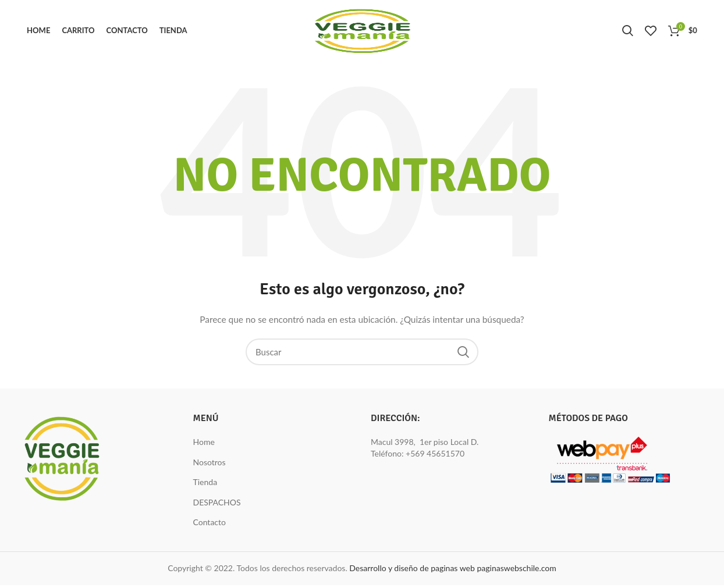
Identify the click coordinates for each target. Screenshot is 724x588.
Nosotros (210, 465)
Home (204, 445)
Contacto (210, 525)
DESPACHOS (217, 505)
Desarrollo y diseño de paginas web (412, 571)
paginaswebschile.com (516, 571)
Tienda (205, 485)
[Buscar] (362, 355)
